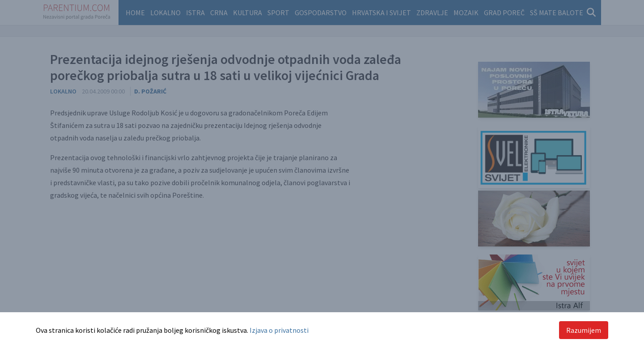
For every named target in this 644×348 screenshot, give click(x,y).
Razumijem (584, 330)
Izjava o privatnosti (279, 330)
